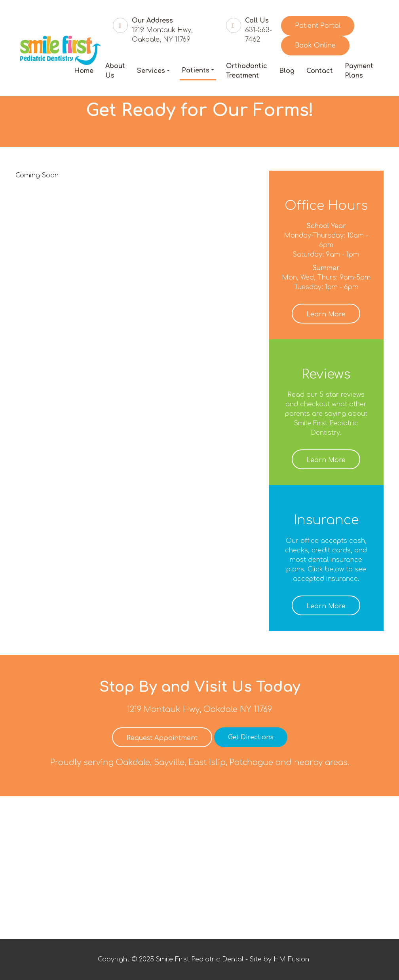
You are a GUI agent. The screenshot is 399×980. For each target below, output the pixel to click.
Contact (320, 71)
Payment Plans (359, 71)
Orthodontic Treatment (247, 71)
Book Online (315, 46)
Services (151, 71)
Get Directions (251, 737)
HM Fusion (291, 959)
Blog (287, 71)
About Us (115, 71)
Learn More (326, 314)
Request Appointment (162, 738)
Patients (196, 70)
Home (84, 71)
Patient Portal (318, 26)
